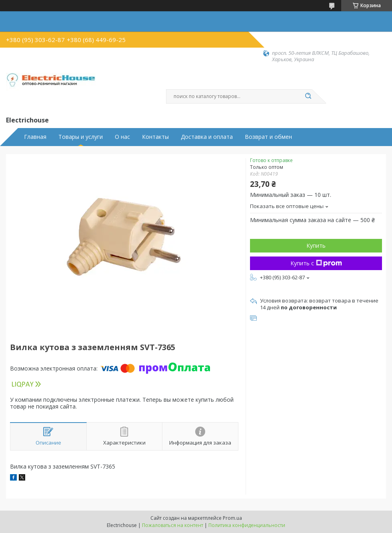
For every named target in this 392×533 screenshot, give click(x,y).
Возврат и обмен (268, 137)
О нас (122, 137)
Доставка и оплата (207, 137)
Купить (316, 245)
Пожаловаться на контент (173, 525)
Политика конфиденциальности (247, 525)
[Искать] (308, 96)
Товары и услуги (81, 137)
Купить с (316, 263)
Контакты (155, 137)
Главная (35, 137)
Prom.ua (232, 518)
